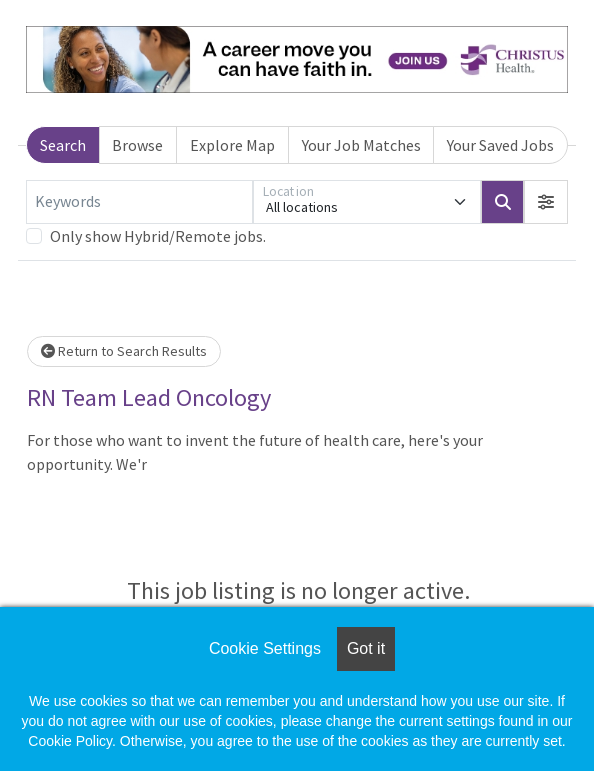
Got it (366, 648)
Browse (137, 145)
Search (63, 145)
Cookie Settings (265, 648)
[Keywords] (139, 202)
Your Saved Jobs (500, 145)
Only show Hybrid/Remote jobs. (158, 236)
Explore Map (232, 145)
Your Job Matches (361, 145)
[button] (546, 202)
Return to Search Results (124, 351)
